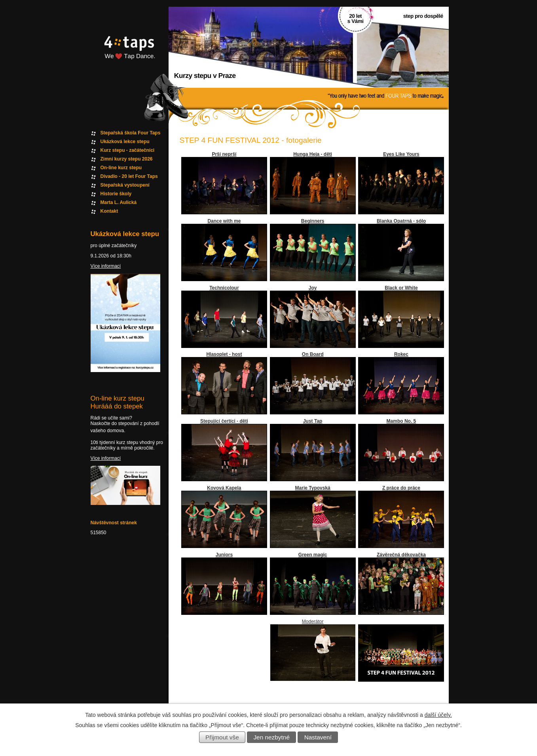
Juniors (224, 555)
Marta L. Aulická (119, 202)
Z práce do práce (401, 488)
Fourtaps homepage (128, 57)
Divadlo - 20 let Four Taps (129, 176)
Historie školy (116, 194)
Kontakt (109, 211)
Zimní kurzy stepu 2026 (127, 159)
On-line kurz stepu (121, 168)
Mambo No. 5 (401, 421)
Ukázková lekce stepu (125, 142)
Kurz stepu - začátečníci (128, 150)
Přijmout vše (222, 737)
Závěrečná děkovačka (401, 555)
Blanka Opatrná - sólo (401, 221)
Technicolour (224, 288)
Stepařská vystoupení (125, 185)
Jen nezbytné (271, 737)
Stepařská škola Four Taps (131, 133)
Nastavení (318, 737)
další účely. (438, 715)
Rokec (401, 354)
